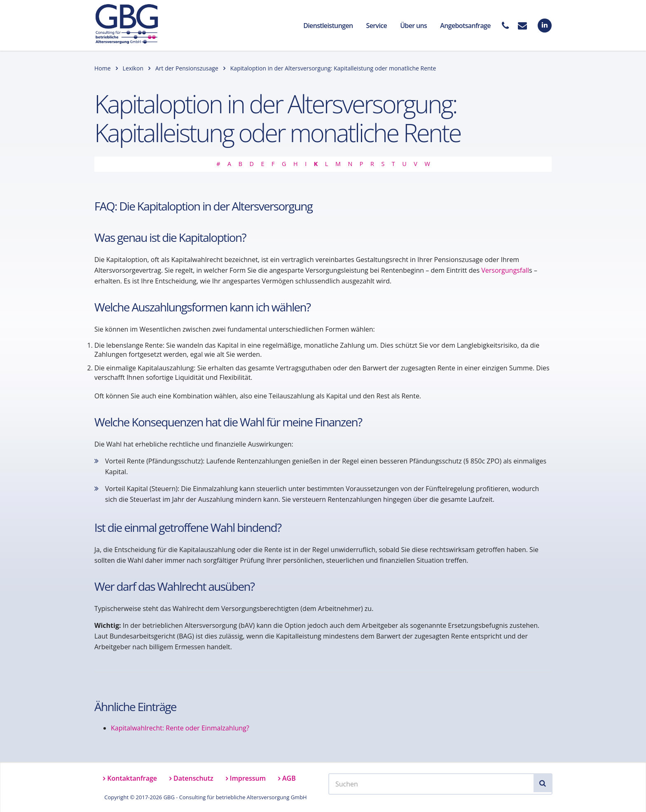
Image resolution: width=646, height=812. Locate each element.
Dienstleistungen (328, 26)
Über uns (413, 26)
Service (377, 26)
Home (103, 68)
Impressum (248, 778)
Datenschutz (193, 778)
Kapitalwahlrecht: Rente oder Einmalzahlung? (180, 728)
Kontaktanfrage (132, 778)
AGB (289, 778)
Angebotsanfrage (465, 26)
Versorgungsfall (505, 270)
